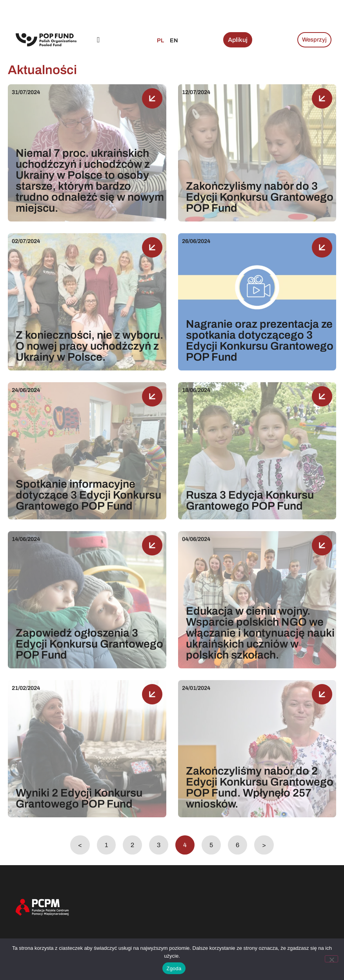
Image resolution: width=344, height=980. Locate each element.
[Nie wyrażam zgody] (331, 959)
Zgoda (174, 968)
